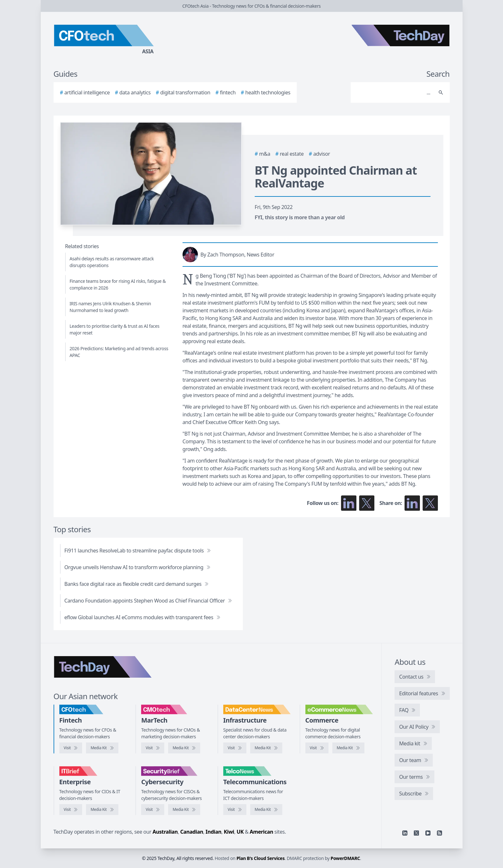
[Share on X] (430, 503)
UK (240, 832)
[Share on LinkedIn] (412, 503)
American (261, 832)
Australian (165, 832)
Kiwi (229, 832)
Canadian (192, 832)
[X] (416, 833)
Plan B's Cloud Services (260, 858)
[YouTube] (428, 833)
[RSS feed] (439, 833)
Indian (213, 832)
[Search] (394, 92)
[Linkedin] (405, 833)
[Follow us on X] (367, 503)
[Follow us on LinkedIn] (349, 503)
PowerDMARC (345, 858)
